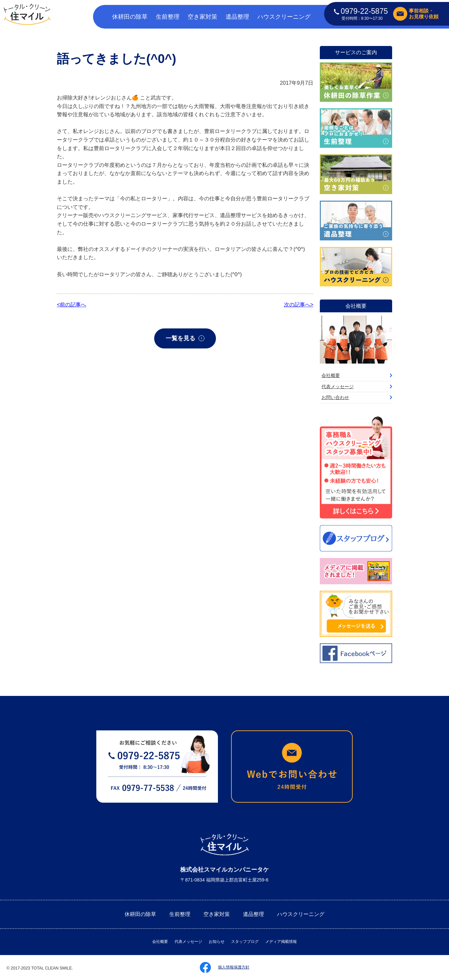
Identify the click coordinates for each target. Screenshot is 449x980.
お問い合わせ (335, 397)
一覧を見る (180, 338)
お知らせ (217, 942)
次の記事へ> (299, 305)
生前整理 (168, 17)
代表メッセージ (338, 387)
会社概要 (331, 375)
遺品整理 (237, 17)
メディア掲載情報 (281, 942)
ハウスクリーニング (284, 17)
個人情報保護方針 (234, 967)
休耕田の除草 (130, 17)
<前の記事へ (71, 305)
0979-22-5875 (361, 11)
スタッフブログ (245, 942)
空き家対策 (202, 17)
